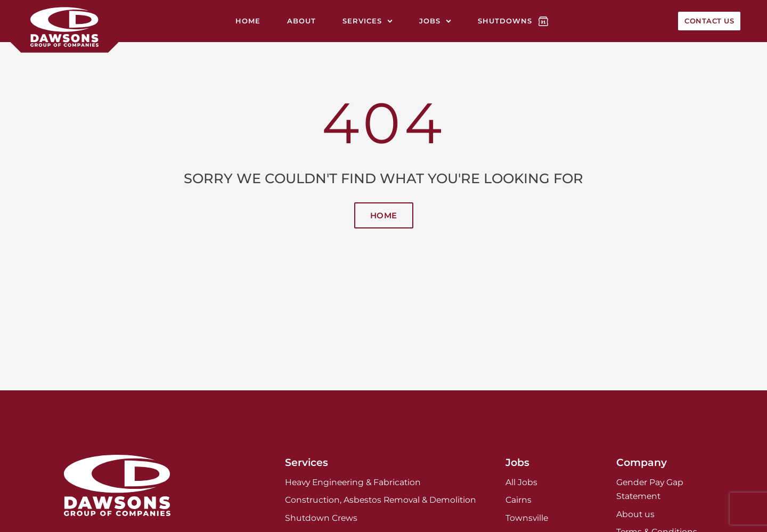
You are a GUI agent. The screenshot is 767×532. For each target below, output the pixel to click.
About (301, 21)
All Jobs (521, 482)
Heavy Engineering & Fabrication (353, 482)
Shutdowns (505, 21)
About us (635, 514)
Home (248, 21)
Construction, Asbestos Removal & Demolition (381, 500)
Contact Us (709, 21)
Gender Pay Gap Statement (650, 489)
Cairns (519, 500)
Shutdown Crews (321, 518)
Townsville (527, 518)
